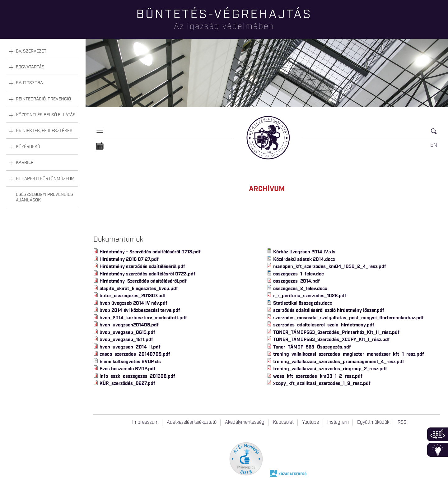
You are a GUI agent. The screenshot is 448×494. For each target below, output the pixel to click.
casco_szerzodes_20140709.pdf (135, 354)
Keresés (436, 134)
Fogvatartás (30, 67)
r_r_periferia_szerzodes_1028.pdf (310, 296)
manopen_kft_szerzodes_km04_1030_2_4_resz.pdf (330, 267)
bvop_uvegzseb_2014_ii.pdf (130, 347)
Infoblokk (438, 450)
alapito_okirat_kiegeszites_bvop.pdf (139, 289)
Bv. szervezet (31, 51)
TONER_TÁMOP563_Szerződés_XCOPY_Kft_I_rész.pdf (331, 340)
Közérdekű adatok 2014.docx (304, 260)
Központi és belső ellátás (46, 115)
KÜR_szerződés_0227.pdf (127, 384)
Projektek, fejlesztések (44, 131)
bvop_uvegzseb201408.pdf (129, 325)
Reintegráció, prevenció (43, 99)
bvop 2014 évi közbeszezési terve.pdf (140, 311)
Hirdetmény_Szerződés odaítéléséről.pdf (143, 281)
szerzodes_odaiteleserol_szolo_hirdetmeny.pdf (324, 325)
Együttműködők (373, 422)
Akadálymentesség (245, 422)
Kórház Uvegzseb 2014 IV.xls (304, 252)
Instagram (338, 422)
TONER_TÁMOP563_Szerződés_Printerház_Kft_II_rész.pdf (336, 333)
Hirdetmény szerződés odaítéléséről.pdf (142, 267)
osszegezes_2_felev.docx (300, 289)
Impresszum (145, 422)
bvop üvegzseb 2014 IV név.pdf (133, 303)
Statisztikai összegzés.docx (303, 303)
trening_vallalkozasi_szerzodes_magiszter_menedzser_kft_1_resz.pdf (349, 354)
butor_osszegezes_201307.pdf (133, 296)
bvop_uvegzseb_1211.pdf (126, 340)
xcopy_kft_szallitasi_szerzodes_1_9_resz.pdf (322, 384)
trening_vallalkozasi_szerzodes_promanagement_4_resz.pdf (339, 362)
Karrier (25, 163)
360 (438, 434)
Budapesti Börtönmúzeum (45, 179)
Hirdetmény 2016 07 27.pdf (129, 260)
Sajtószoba (29, 83)
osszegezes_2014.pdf (296, 281)
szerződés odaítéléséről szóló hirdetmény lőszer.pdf (329, 311)
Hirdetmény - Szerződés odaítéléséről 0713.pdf (150, 252)
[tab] (42, 51)
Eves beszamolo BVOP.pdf (128, 369)
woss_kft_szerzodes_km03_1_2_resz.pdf (318, 376)
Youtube (310, 422)
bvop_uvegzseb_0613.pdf (127, 333)
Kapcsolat (283, 422)
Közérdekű (28, 147)
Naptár (100, 146)
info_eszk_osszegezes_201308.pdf (137, 376)
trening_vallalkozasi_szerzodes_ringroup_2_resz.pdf (330, 369)
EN (434, 145)
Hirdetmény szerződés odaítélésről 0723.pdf (147, 274)
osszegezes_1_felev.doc (299, 274)
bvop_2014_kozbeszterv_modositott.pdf (143, 318)
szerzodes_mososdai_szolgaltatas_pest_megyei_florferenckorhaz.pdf (349, 318)
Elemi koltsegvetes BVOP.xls (130, 362)
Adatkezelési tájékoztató (192, 422)
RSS (402, 422)
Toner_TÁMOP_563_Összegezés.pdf (312, 347)
